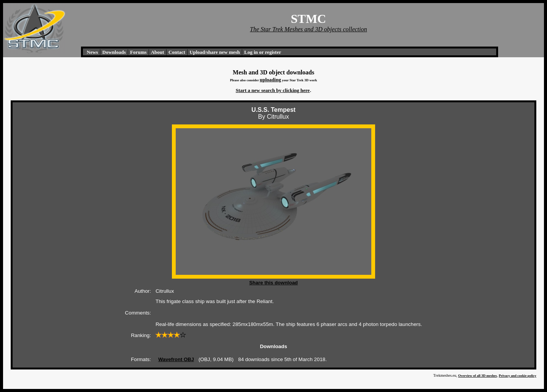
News (92, 52)
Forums (138, 52)
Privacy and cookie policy (518, 376)
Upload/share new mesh (215, 52)
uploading (270, 80)
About (158, 52)
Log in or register (263, 52)
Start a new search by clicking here (273, 90)
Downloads (114, 52)
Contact (177, 52)
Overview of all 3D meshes (477, 376)
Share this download (273, 283)
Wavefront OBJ (176, 359)
